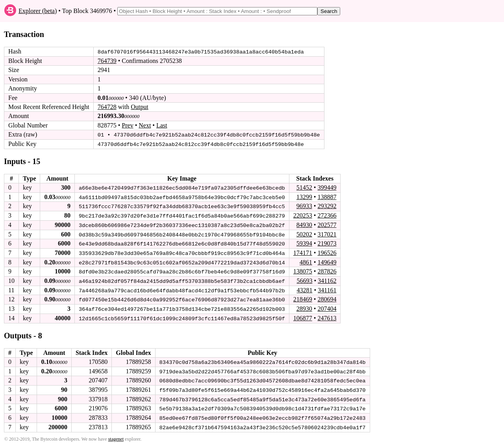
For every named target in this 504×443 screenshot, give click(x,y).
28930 (304, 307)
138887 (327, 196)
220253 (303, 215)
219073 (327, 242)
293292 (327, 206)
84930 (304, 224)
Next (145, 125)
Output (139, 107)
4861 (306, 261)
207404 (327, 307)
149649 (327, 261)
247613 (327, 316)
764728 (107, 107)
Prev (127, 125)
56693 (304, 279)
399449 (327, 187)
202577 (327, 224)
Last (162, 125)
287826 (327, 270)
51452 (304, 187)
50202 (304, 233)
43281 (304, 288)
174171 (303, 252)
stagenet (116, 436)
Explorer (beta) (38, 11)
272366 (327, 215)
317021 (327, 233)
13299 (304, 196)
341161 (327, 288)
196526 (327, 252)
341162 (327, 279)
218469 (303, 298)
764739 (107, 61)
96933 (304, 206)
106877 (303, 316)
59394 (304, 242)
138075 (303, 270)
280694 (327, 298)
